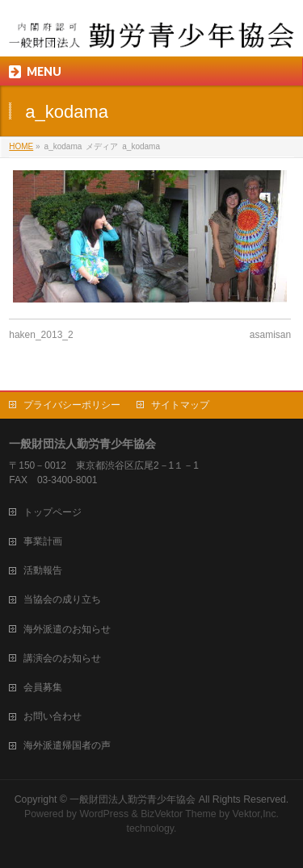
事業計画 (43, 541)
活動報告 (43, 570)
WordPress (104, 814)
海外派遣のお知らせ (67, 629)
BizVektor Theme (179, 814)
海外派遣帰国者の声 (67, 745)
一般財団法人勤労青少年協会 (133, 799)
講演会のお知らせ (62, 658)
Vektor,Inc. (256, 814)
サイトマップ (180, 405)
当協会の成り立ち (62, 599)
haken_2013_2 (41, 335)
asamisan (270, 335)
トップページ (53, 512)
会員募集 (43, 687)
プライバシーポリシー (72, 405)
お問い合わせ (53, 716)
